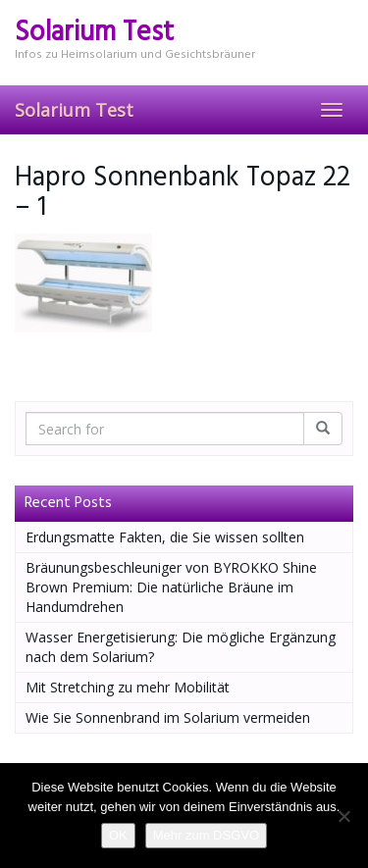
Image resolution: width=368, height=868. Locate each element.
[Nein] (343, 816)
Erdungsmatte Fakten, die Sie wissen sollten (165, 537)
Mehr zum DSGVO (206, 835)
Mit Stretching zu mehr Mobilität (128, 687)
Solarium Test (74, 110)
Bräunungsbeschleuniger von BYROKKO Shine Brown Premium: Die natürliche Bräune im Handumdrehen (171, 587)
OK (118, 835)
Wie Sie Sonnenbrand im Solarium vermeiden (168, 717)
